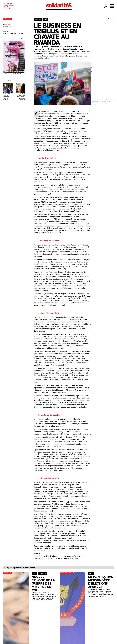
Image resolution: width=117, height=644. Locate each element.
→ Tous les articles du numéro (12, 74)
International (8, 19)
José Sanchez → (8, 26)
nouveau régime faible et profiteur (56, 407)
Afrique (71, 573)
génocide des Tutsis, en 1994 (64, 112)
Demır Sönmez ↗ (92, 67)
